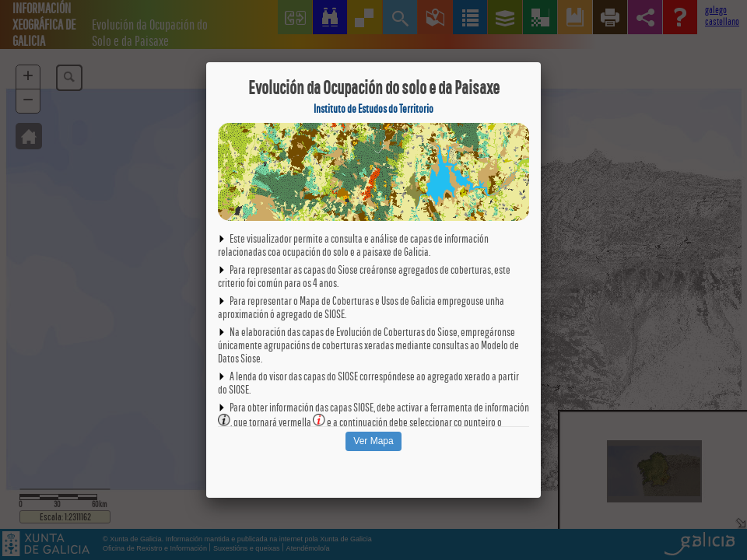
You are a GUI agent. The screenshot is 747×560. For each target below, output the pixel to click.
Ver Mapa (373, 441)
